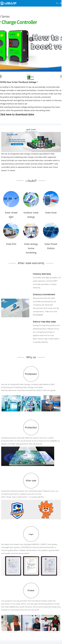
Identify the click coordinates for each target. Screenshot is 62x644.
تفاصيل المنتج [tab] (31, 129)
